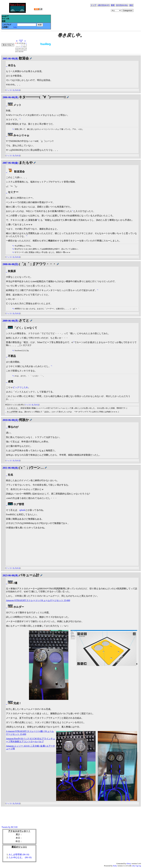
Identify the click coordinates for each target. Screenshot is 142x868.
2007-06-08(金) (10, 163)
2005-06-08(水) (10, 59)
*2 (38, 220)
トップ (93, 5)
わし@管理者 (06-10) (19, 854)
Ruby (115, 866)
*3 (27, 236)
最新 (113, 5)
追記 (131, 5)
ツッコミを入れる (13, 90)
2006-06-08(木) (10, 97)
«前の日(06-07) (104, 5)
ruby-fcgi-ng (136, 866)
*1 (20, 119)
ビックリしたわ (20, 387)
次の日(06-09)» (122, 5)
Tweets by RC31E (10, 827)
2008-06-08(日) (10, 264)
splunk (22, 510)
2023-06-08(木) (10, 575)
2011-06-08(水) (10, 468)
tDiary (129, 863)
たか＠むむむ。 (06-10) (20, 857)
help (15, 27)
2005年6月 (21, 41)
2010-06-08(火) (10, 420)
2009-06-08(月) (10, 321)
